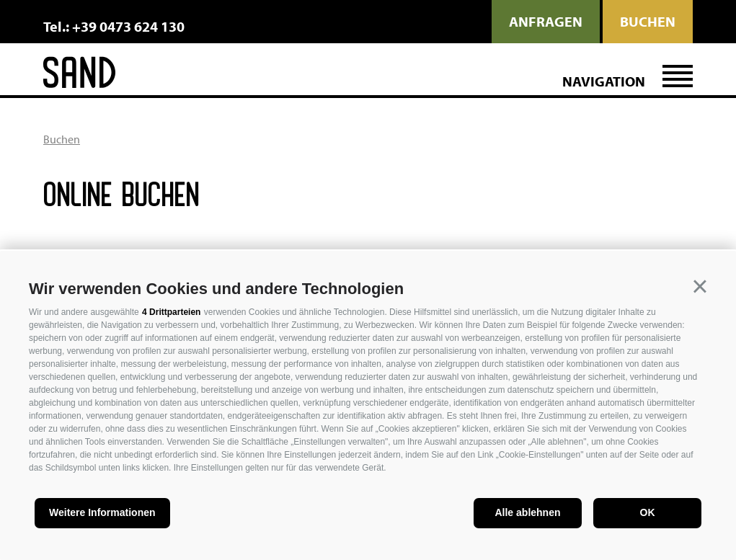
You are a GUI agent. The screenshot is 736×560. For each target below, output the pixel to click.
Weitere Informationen (102, 512)
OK (648, 512)
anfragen (546, 21)
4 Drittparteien (171, 312)
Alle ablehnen (527, 512)
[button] (700, 287)
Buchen (648, 21)
